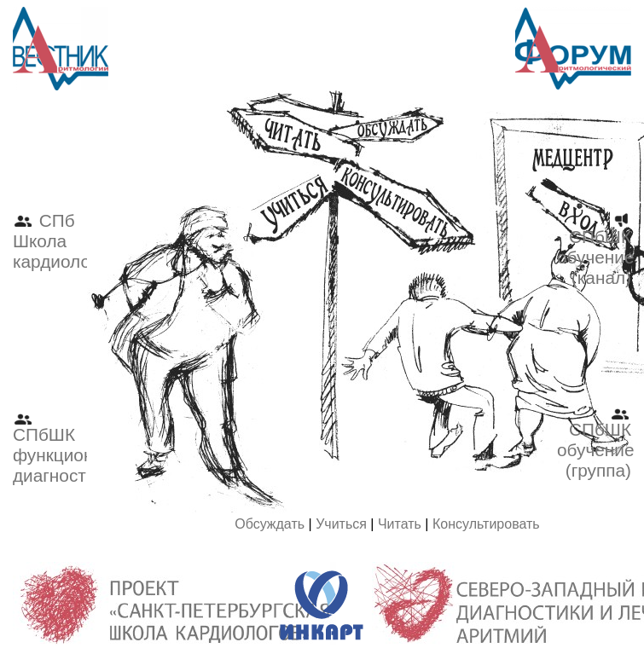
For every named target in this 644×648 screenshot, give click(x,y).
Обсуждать (270, 524)
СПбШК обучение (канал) (596, 249)
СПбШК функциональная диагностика (82, 447)
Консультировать (486, 524)
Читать (400, 524)
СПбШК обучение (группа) (596, 442)
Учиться (341, 524)
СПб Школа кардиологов (64, 241)
